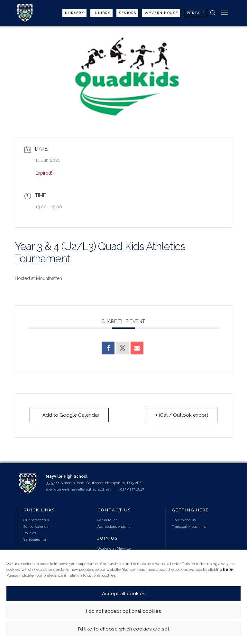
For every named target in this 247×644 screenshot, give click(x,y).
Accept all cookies (124, 594)
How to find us (184, 520)
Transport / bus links (189, 527)
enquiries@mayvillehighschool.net (80, 489)
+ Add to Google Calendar (69, 415)
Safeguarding (35, 539)
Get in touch (108, 520)
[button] (213, 13)
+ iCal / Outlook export (182, 415)
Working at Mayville (114, 548)
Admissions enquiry (114, 527)
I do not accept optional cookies (123, 611)
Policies (30, 533)
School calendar (37, 527)
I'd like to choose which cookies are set (124, 629)
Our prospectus (36, 520)
